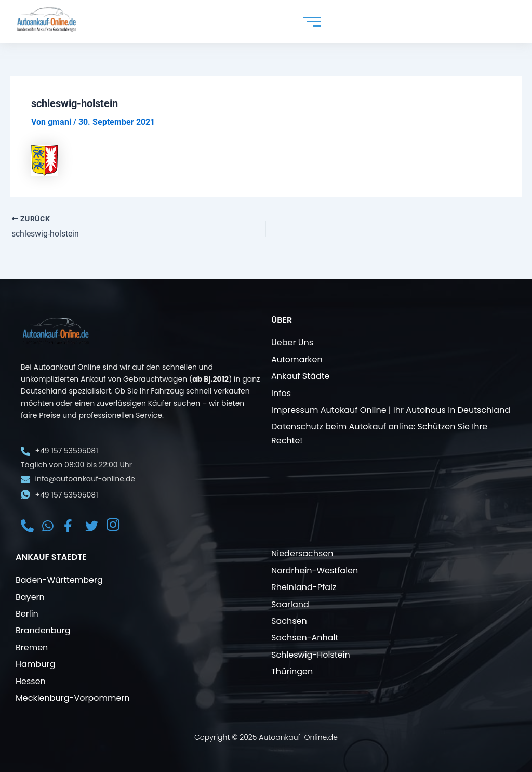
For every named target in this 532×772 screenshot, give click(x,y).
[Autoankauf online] (47, 19)
